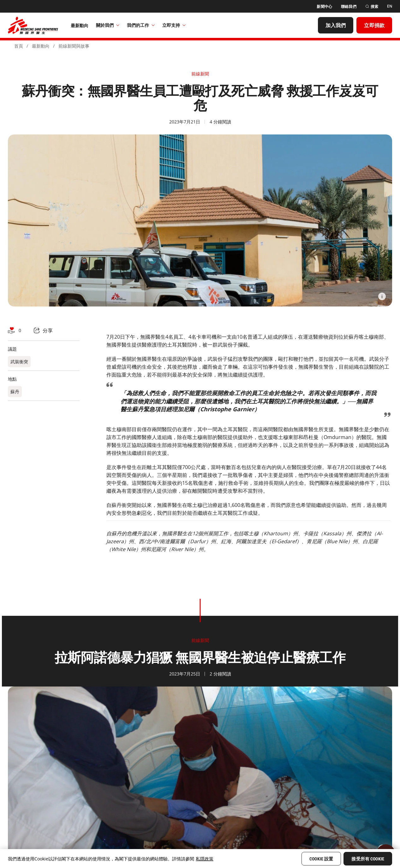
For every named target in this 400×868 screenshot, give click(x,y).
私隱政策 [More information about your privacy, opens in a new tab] (205, 859)
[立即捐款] (374, 25)
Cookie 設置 (321, 859)
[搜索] (372, 6)
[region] (200, 859)
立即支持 (174, 25)
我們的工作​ (141, 25)
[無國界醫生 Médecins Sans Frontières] (33, 25)
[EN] (390, 6)
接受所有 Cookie (368, 859)
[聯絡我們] (349, 6)
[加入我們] (336, 25)
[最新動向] (80, 25)
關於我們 (108, 25)
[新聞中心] (324, 6)
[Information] (382, 296)
